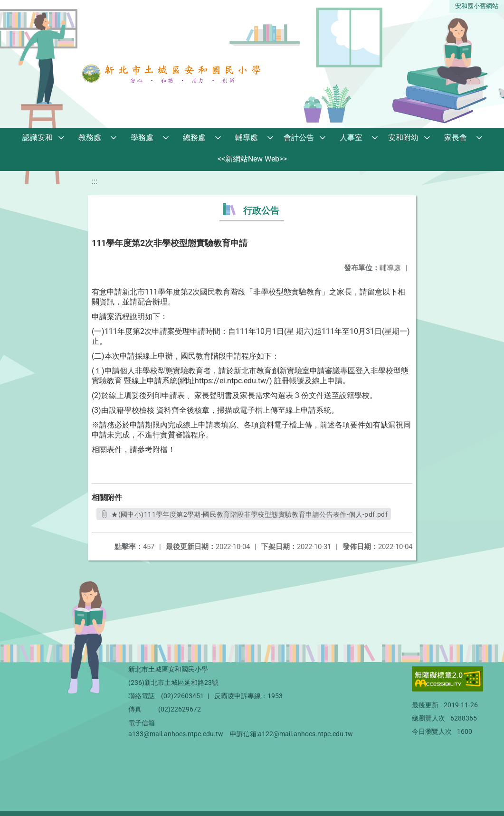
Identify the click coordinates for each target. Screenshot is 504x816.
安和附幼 (403, 138)
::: (95, 181)
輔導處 (247, 138)
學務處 (142, 138)
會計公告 (299, 138)
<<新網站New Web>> (252, 159)
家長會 (456, 138)
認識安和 (38, 138)
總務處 (194, 138)
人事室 (351, 138)
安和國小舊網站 (477, 6)
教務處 (90, 138)
